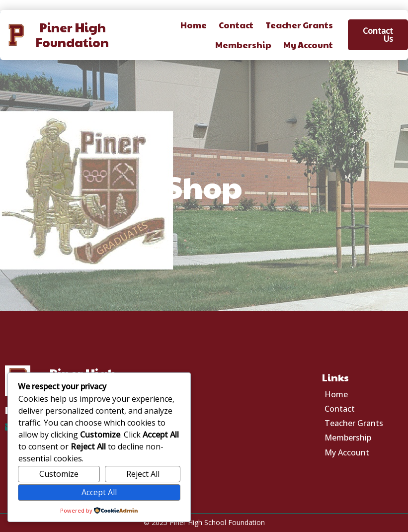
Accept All (99, 492)
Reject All (143, 474)
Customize (59, 474)
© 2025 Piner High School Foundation (204, 522)
